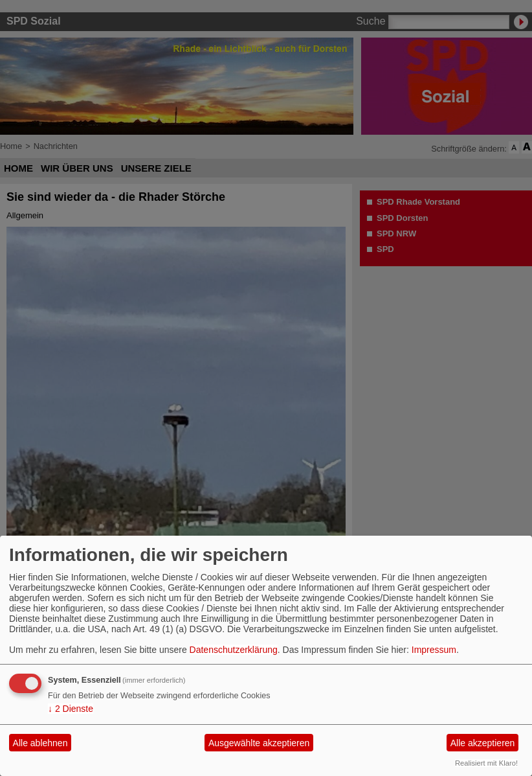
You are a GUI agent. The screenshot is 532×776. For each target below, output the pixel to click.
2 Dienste (71, 709)
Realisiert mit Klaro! (486, 763)
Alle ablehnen (40, 743)
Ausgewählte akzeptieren (259, 743)
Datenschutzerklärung (234, 650)
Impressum (434, 650)
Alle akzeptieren (483, 743)
